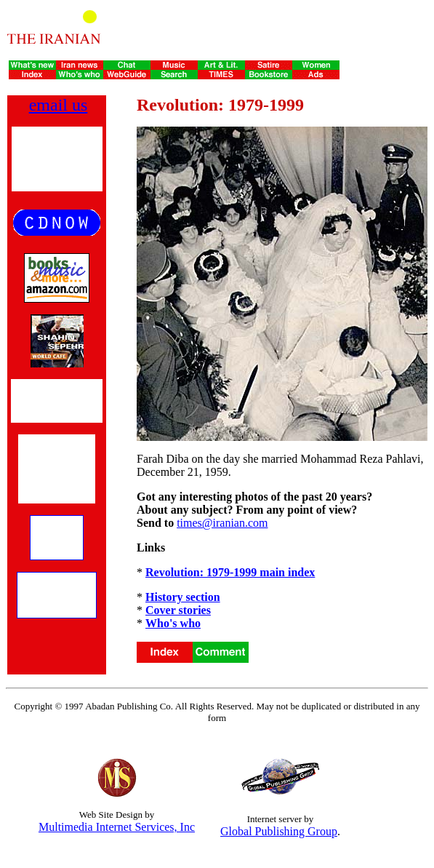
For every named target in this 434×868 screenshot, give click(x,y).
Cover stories (178, 610)
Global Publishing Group (279, 831)
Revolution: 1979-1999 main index (230, 572)
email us (59, 105)
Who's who (173, 623)
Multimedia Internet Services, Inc (117, 827)
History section (183, 597)
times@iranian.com (222, 523)
